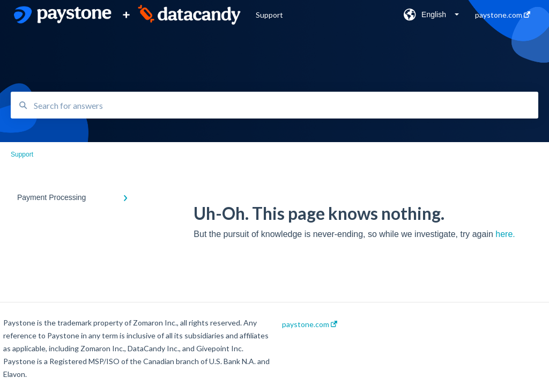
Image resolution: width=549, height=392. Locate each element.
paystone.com (310, 324)
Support (269, 15)
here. (505, 234)
